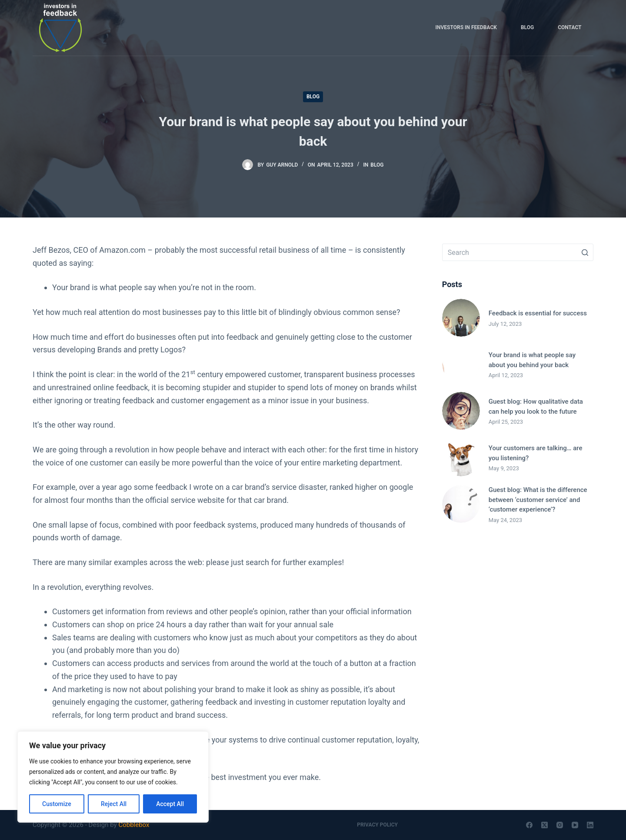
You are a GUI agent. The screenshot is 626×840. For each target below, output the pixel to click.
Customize (57, 804)
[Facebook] (529, 825)
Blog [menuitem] (527, 27)
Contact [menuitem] (569, 27)
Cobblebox (134, 825)
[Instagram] (560, 825)
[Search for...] (518, 252)
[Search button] (585, 252)
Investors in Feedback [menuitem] (466, 27)
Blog (313, 97)
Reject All (114, 804)
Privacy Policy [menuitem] (377, 825)
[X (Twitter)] (544, 825)
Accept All (170, 804)
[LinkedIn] (590, 825)
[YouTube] (575, 825)
